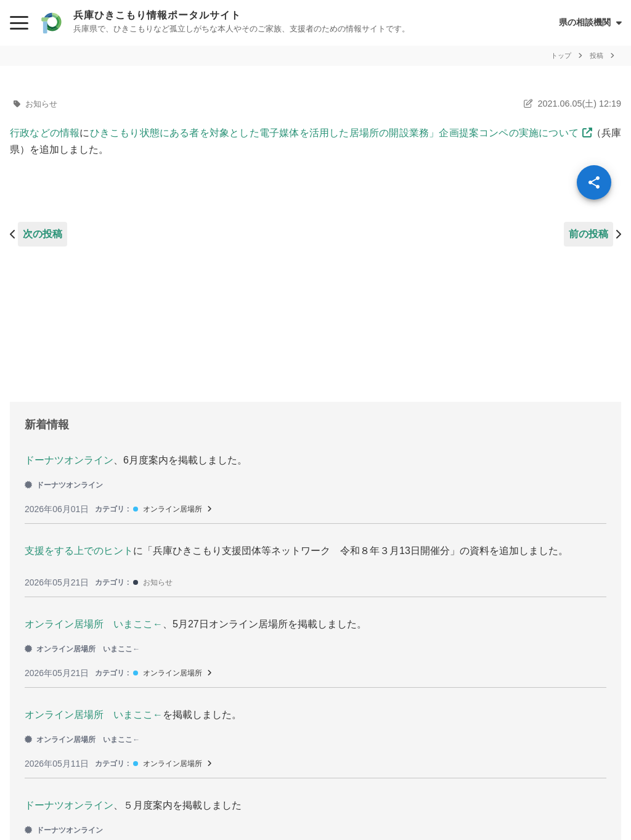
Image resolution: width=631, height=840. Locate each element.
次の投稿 (43, 234)
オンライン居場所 (173, 509)
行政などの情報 (45, 133)
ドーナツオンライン (69, 460)
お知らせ (41, 104)
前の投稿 (588, 234)
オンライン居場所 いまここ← (94, 624)
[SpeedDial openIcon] (594, 182)
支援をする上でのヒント (79, 551)
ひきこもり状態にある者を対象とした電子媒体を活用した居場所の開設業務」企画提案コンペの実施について (334, 133)
